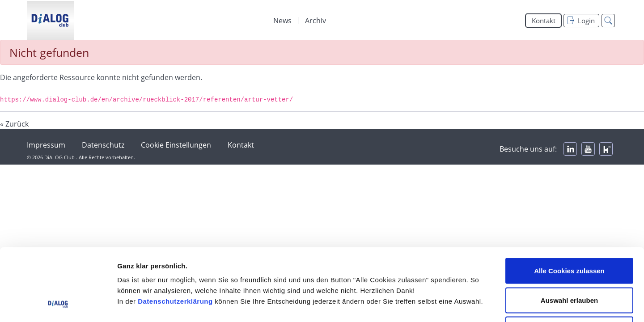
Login (581, 21)
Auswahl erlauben (569, 234)
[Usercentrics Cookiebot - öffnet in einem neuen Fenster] (58, 305)
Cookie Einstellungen (176, 145)
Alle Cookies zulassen (569, 205)
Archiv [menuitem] (316, 21)
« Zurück (14, 124)
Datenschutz (103, 145)
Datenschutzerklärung (175, 235)
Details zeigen (476, 304)
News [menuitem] (282, 21)
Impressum (46, 145)
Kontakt (544, 21)
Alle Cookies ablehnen (569, 263)
